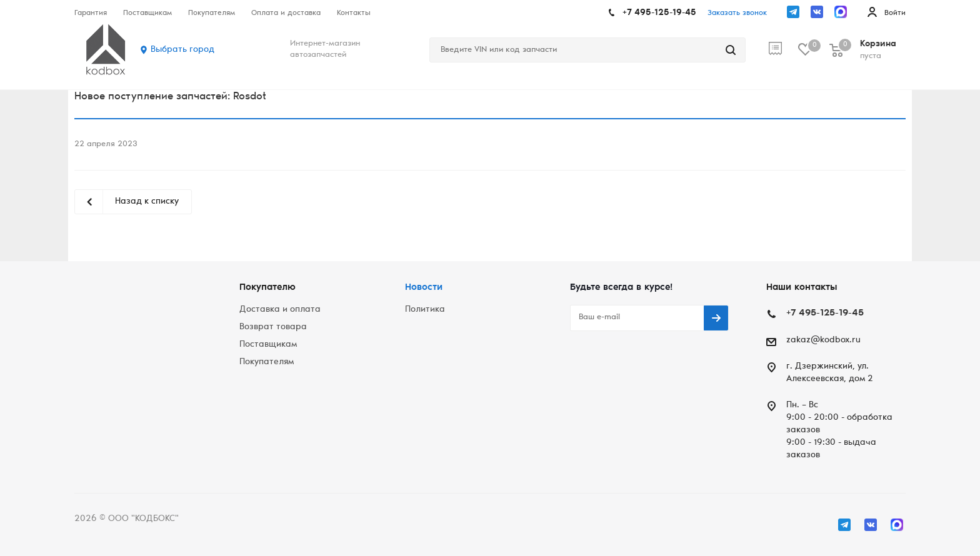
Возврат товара (273, 327)
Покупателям (267, 362)
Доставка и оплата (280, 310)
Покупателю (267, 288)
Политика (425, 310)
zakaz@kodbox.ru (823, 340)
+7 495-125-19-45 (659, 13)
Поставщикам (268, 345)
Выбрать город (182, 50)
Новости (424, 288)
